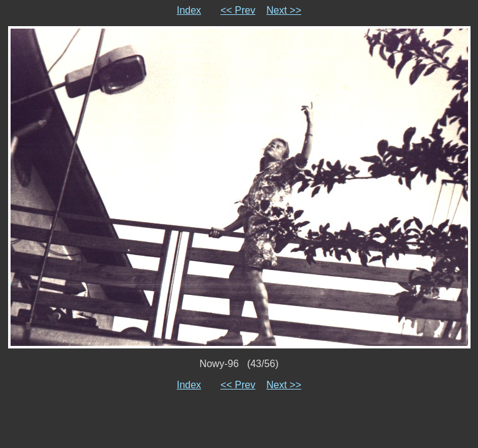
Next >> (284, 10)
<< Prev (238, 10)
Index (189, 10)
